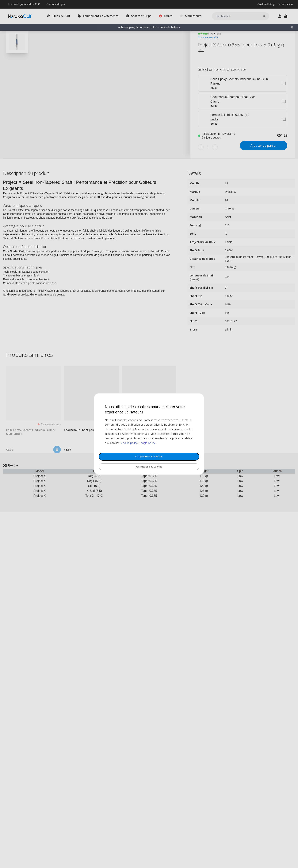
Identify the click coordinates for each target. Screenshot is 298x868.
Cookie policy (129, 443)
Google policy (147, 443)
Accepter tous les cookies (149, 457)
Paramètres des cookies (149, 467)
